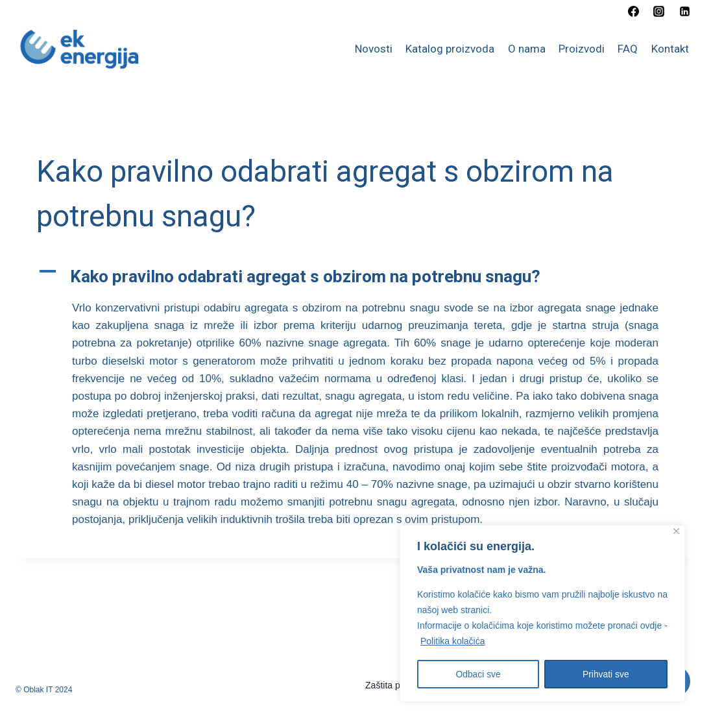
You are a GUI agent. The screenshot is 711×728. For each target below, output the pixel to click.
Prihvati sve (606, 674)
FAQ (628, 49)
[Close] (676, 532)
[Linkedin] (684, 11)
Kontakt (670, 49)
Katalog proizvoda (450, 49)
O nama (527, 49)
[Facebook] (634, 11)
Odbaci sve (478, 674)
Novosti (374, 49)
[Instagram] (659, 11)
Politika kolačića (453, 642)
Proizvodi (582, 49)
